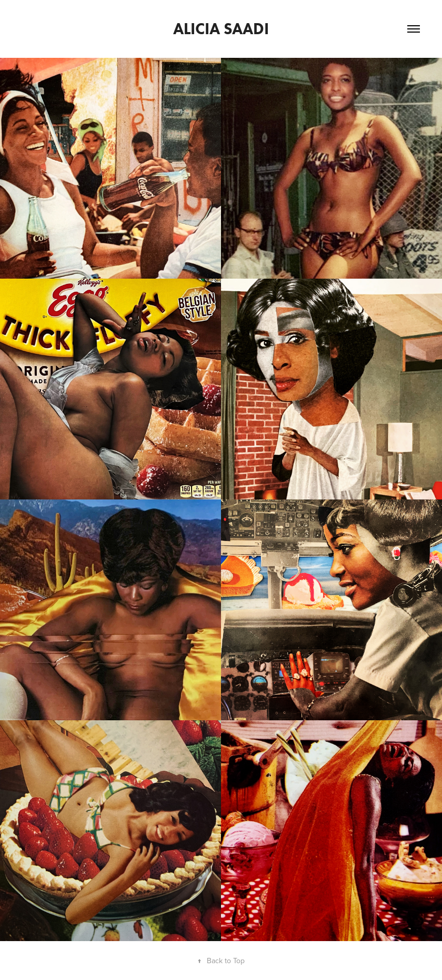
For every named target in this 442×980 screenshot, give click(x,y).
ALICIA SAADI (221, 29)
